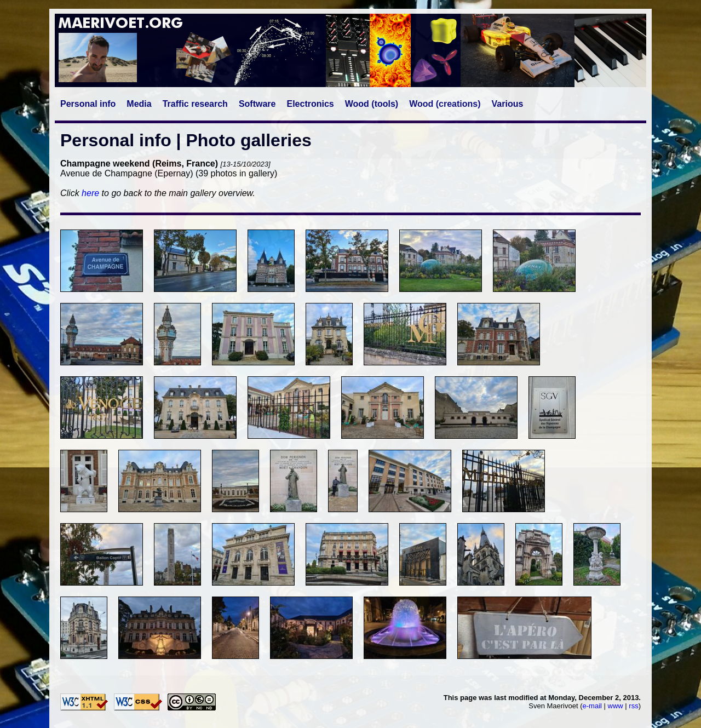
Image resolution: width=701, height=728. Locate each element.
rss (633, 706)
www (616, 706)
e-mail (592, 706)
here (90, 193)
